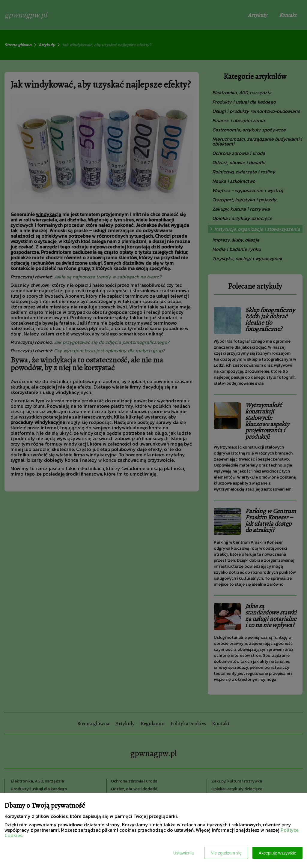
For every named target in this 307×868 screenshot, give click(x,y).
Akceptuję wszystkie (277, 853)
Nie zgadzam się (226, 853)
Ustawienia (183, 853)
